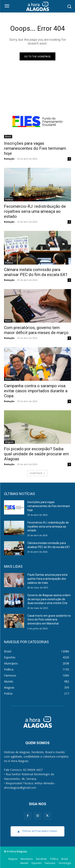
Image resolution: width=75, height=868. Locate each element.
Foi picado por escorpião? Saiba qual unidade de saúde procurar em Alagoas (36, 454)
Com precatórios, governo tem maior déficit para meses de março (36, 330)
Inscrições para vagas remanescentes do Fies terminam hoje (35, 148)
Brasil (8, 137)
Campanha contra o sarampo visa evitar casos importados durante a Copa (36, 391)
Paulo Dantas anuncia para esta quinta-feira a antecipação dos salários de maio (47, 579)
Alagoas (9, 442)
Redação (9, 159)
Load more (37, 473)
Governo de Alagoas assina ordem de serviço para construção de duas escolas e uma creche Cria (49, 599)
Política (9, 200)
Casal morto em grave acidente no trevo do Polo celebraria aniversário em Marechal (49, 620)
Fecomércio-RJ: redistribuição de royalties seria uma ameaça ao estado (35, 211)
